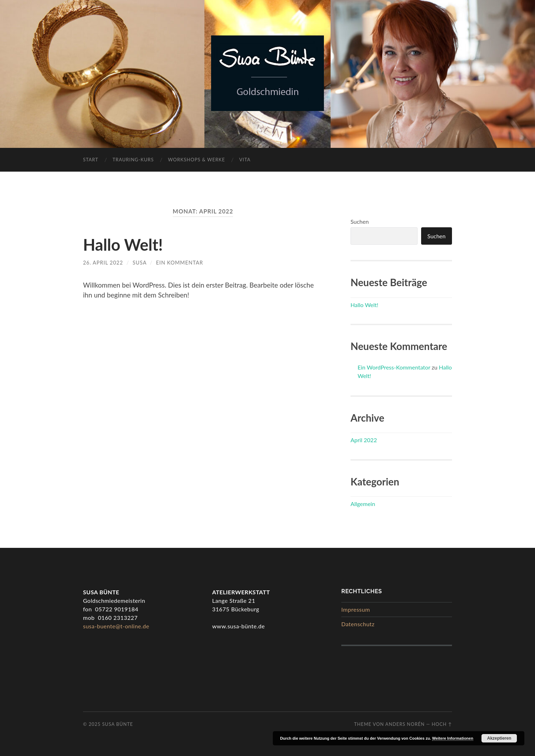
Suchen (360, 221)
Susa (140, 263)
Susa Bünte (118, 724)
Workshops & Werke (197, 160)
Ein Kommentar (180, 263)
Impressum (356, 609)
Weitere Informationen (453, 738)
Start (91, 160)
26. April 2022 (103, 263)
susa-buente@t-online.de (116, 626)
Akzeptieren (499, 738)
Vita (245, 160)
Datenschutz (358, 624)
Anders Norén (405, 724)
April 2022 (364, 440)
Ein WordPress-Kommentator (394, 367)
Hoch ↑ (442, 724)
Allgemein (363, 504)
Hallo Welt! (123, 245)
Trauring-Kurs (133, 160)
